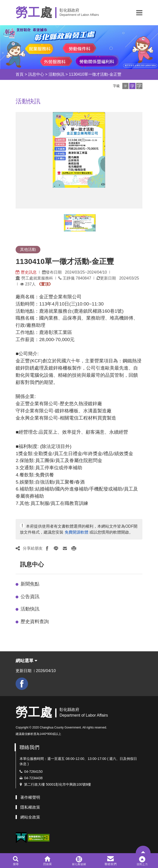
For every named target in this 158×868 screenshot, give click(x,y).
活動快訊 (56, 74)
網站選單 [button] (26, 661)
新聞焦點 (30, 584)
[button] (139, 13)
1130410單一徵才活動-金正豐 (95, 74)
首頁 (20, 74)
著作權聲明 (30, 797)
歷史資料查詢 (35, 622)
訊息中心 (36, 74)
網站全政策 (30, 817)
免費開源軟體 (77, 532)
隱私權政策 (30, 807)
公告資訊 (30, 597)
